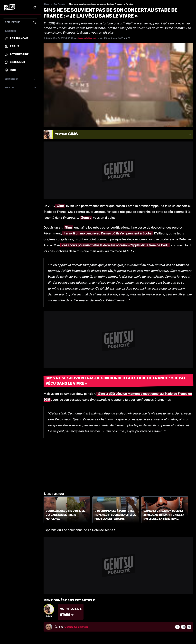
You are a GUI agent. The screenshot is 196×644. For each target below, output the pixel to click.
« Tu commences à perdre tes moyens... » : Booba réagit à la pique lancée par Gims (115, 515)
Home (47, 4)
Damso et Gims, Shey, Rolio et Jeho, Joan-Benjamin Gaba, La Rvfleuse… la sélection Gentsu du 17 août (164, 515)
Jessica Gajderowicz (88, 38)
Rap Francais (59, 4)
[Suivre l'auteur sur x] (177, 627)
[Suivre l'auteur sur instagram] (183, 627)
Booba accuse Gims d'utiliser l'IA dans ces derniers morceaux (66, 515)
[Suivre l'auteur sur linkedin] (189, 627)
